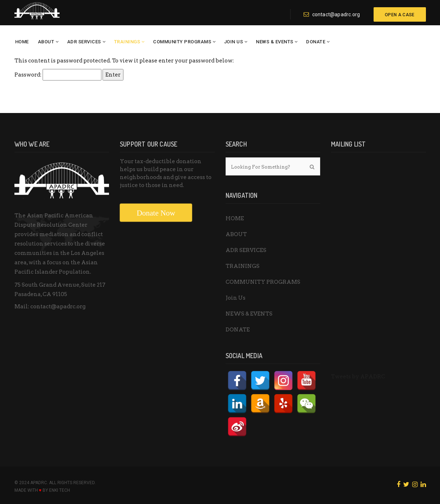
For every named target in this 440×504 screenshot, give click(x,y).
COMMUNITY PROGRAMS (182, 42)
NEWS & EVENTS (275, 42)
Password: (58, 75)
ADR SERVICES (84, 42)
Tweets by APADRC (358, 377)
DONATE (316, 42)
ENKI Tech (60, 490)
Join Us (234, 42)
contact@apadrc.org (332, 14)
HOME (22, 42)
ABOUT (46, 42)
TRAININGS (127, 42)
